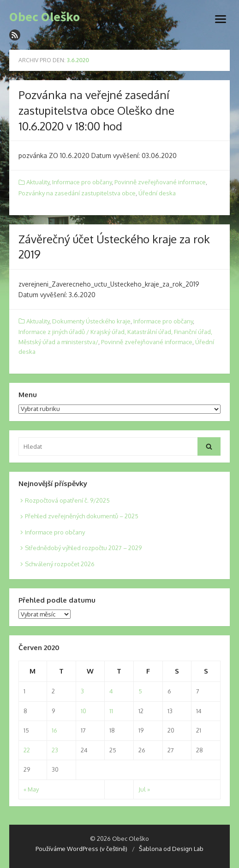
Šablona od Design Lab (171, 849)
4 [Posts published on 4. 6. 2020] (111, 691)
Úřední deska (157, 193)
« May (31, 789)
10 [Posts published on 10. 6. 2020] (84, 711)
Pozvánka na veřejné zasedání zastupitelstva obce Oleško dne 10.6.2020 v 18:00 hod (96, 110)
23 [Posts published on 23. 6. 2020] (55, 750)
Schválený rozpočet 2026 (60, 564)
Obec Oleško (45, 17)
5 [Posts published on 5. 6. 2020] (140, 691)
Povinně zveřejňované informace (160, 182)
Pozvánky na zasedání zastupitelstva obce (77, 193)
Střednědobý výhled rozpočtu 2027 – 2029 (83, 548)
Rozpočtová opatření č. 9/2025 (67, 500)
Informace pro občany (82, 182)
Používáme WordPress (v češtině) (81, 849)
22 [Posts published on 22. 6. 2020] (27, 750)
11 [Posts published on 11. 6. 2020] (111, 711)
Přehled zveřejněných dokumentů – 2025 (82, 516)
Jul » (144, 789)
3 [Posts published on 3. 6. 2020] (82, 691)
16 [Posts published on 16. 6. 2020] (54, 730)
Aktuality (38, 182)
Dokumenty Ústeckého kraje (91, 321)
